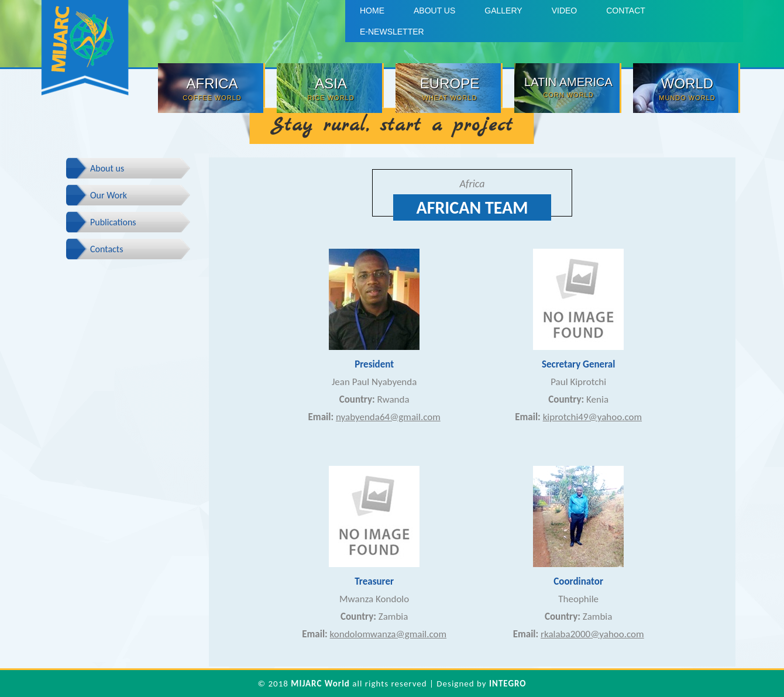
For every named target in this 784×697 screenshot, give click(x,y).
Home (372, 11)
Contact (626, 11)
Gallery (503, 11)
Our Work (109, 195)
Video (565, 11)
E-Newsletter (392, 32)
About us (434, 11)
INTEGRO (508, 684)
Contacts (106, 249)
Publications (113, 222)
